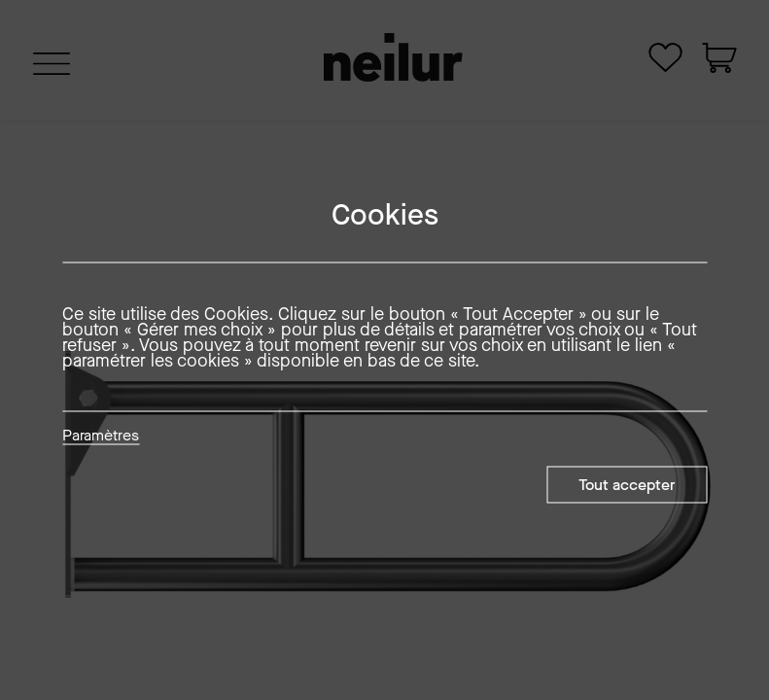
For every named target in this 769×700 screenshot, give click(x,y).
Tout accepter (627, 485)
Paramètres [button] (101, 437)
